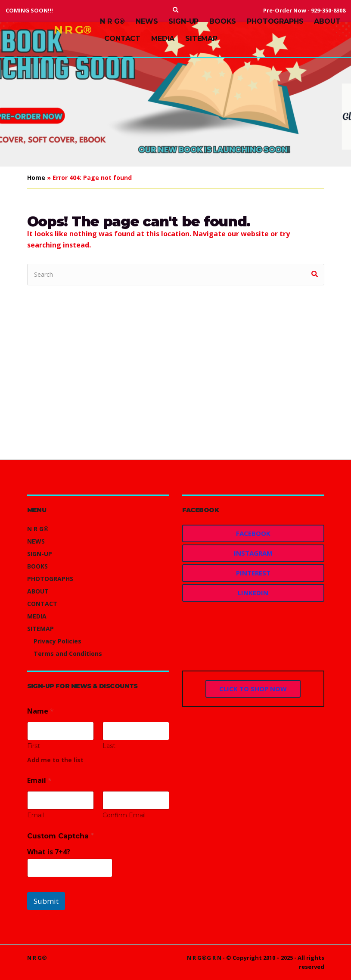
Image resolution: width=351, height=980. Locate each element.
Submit (46, 901)
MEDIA (163, 39)
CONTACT (122, 39)
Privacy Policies (57, 641)
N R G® (73, 30)
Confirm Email (124, 815)
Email (36, 815)
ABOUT (327, 21)
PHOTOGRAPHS (275, 21)
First (34, 746)
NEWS (147, 21)
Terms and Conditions (68, 654)
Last (109, 746)
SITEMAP (201, 39)
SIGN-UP (183, 21)
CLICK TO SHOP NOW (253, 689)
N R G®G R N (204, 958)
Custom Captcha (61, 836)
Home (36, 178)
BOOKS (223, 21)
